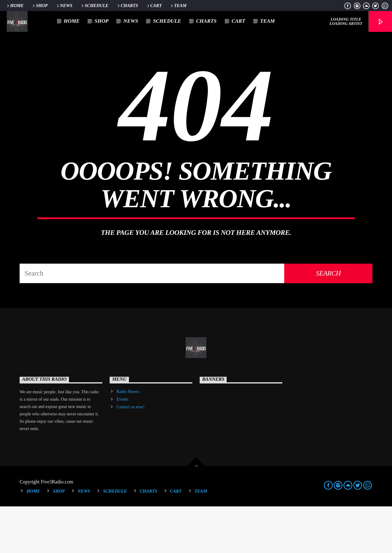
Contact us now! (130, 454)
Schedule (94, 6)
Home (15, 6)
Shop (40, 6)
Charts (127, 6)
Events (122, 446)
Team (178, 6)
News (64, 6)
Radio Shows (128, 438)
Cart (154, 6)
